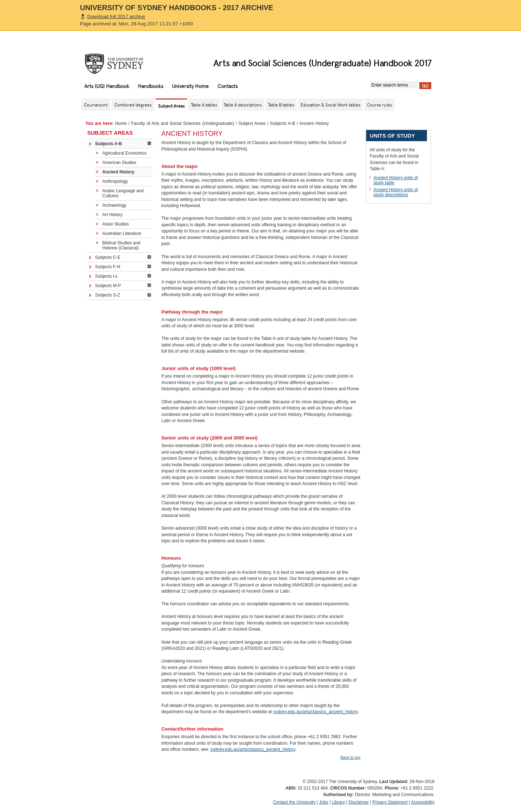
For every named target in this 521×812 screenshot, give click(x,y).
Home (121, 123)
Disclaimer (359, 802)
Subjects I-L (107, 276)
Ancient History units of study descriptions (396, 192)
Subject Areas (252, 123)
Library (338, 802)
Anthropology (115, 181)
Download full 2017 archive (116, 16)
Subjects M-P (108, 286)
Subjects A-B (283, 123)
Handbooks (151, 86)
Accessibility (423, 802)
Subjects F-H (108, 267)
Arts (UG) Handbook (107, 86)
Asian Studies (116, 224)
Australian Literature (122, 233)
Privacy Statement (390, 802)
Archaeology (115, 205)
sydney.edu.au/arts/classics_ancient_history (315, 712)
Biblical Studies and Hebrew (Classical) (121, 245)
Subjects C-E (108, 257)
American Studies (119, 163)
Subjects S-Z (108, 295)
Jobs (324, 802)
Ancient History (118, 172)
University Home (190, 86)
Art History (113, 215)
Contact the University (294, 802)
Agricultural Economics (124, 153)
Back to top (350, 757)
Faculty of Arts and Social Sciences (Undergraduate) (183, 123)
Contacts (228, 86)
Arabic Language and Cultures (123, 193)
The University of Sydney (121, 64)
